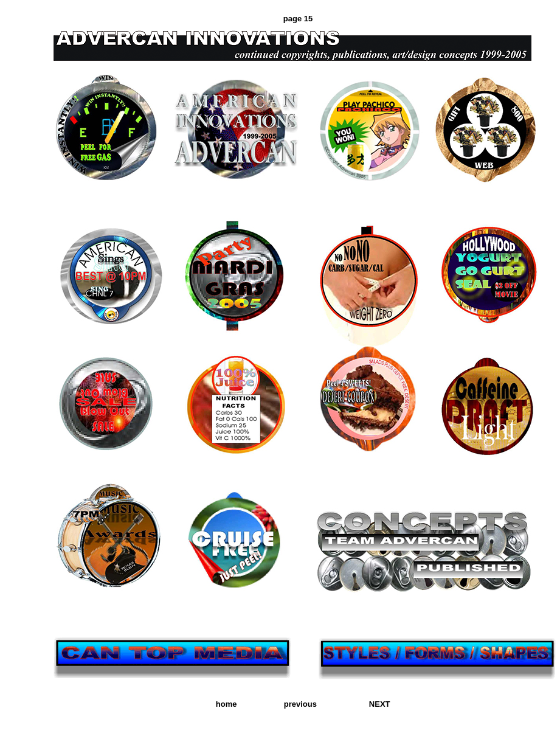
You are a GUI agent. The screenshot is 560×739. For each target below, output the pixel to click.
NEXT (380, 704)
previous (300, 704)
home (226, 704)
